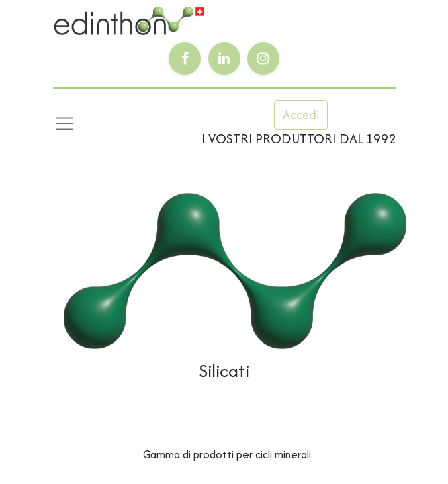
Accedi (301, 115)
